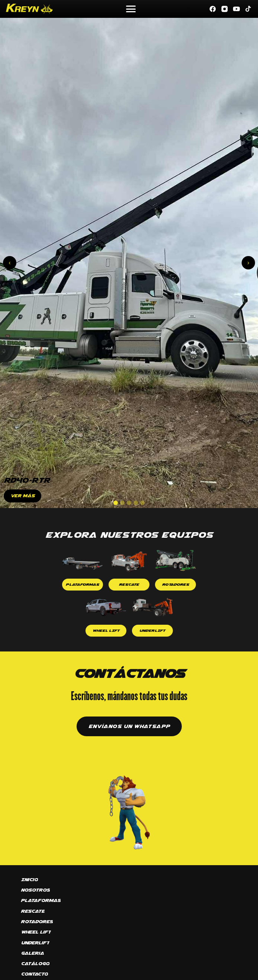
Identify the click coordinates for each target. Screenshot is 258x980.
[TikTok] (248, 9)
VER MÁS (22, 496)
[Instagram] (225, 9)
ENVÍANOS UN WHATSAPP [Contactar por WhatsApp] (129, 726)
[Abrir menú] (131, 9)
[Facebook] (213, 9)
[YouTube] (236, 9)
